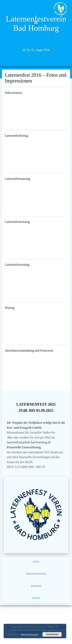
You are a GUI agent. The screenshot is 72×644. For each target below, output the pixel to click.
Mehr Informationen (30, 634)
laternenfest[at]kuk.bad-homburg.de (29, 442)
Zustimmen (52, 634)
